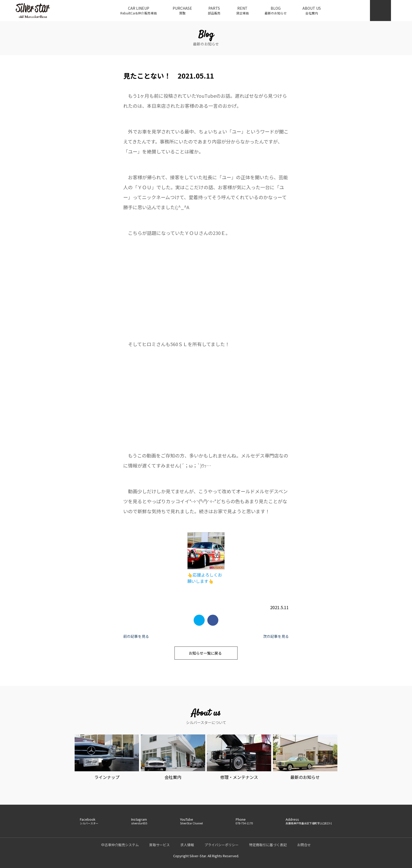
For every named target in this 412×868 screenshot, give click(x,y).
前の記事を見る (136, 636)
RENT (243, 11)
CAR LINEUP (139, 11)
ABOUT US (312, 11)
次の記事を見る (276, 636)
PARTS (214, 11)
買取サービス (159, 845)
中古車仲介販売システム (120, 845)
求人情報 (187, 845)
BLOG (276, 11)
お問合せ (304, 845)
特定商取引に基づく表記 (268, 845)
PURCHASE (182, 11)
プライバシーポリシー (222, 845)
